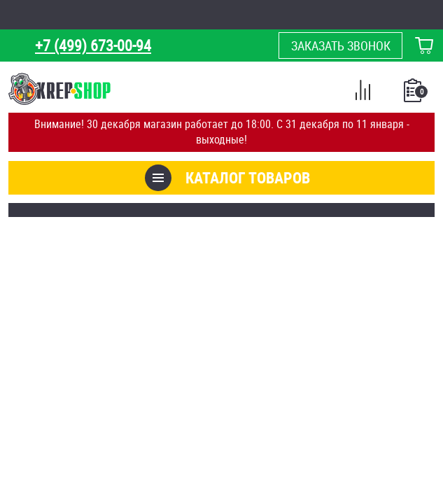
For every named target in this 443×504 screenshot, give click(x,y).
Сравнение (363, 92)
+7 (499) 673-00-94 (93, 45)
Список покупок (414, 94)
